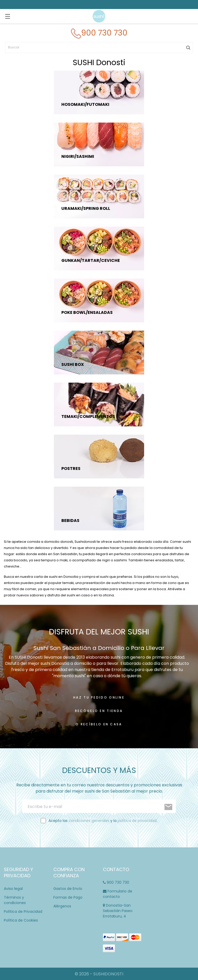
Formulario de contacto (118, 894)
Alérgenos (62, 906)
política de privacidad (137, 821)
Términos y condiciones (15, 900)
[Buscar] (99, 48)
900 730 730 (116, 882)
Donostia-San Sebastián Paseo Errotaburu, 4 (118, 911)
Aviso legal (13, 889)
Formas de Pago (68, 897)
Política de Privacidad (23, 912)
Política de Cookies (21, 920)
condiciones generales (89, 821)
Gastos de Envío (68, 889)
